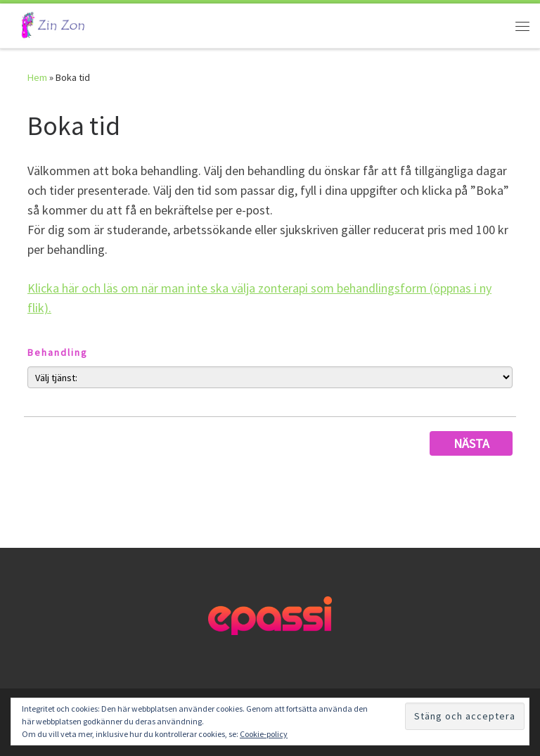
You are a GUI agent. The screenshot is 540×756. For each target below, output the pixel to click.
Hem (37, 77)
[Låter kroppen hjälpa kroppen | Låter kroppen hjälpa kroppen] (50, 24)
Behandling (58, 352)
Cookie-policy (264, 734)
